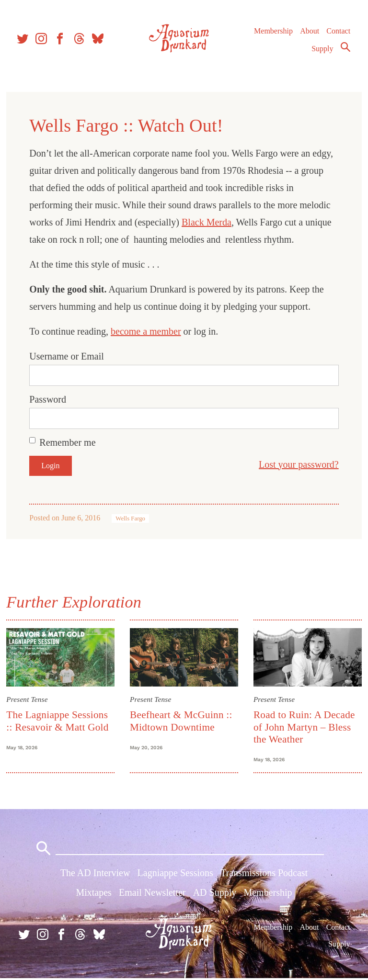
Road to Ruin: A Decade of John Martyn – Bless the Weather (304, 727)
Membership (273, 33)
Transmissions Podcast (264, 875)
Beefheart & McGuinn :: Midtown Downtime (182, 720)
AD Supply (215, 894)
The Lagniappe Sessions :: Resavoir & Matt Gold (59, 720)
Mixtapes (93, 894)
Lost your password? (297, 464)
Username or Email (68, 356)
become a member (147, 331)
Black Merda (208, 222)
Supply (322, 51)
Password (49, 399)
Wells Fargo (132, 518)
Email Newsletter (152, 894)
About (309, 33)
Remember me (69, 442)
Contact (338, 33)
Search (345, 49)
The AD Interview (95, 875)
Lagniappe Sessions (175, 875)
